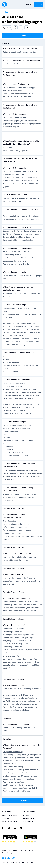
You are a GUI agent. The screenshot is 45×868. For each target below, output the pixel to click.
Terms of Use (6, 850)
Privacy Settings (7, 853)
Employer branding (29, 818)
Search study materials (9, 815)
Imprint (24, 850)
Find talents (26, 815)
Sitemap (18, 853)
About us (32, 850)
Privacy (16, 850)
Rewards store (7, 818)
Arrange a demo (28, 821)
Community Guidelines (9, 821)
